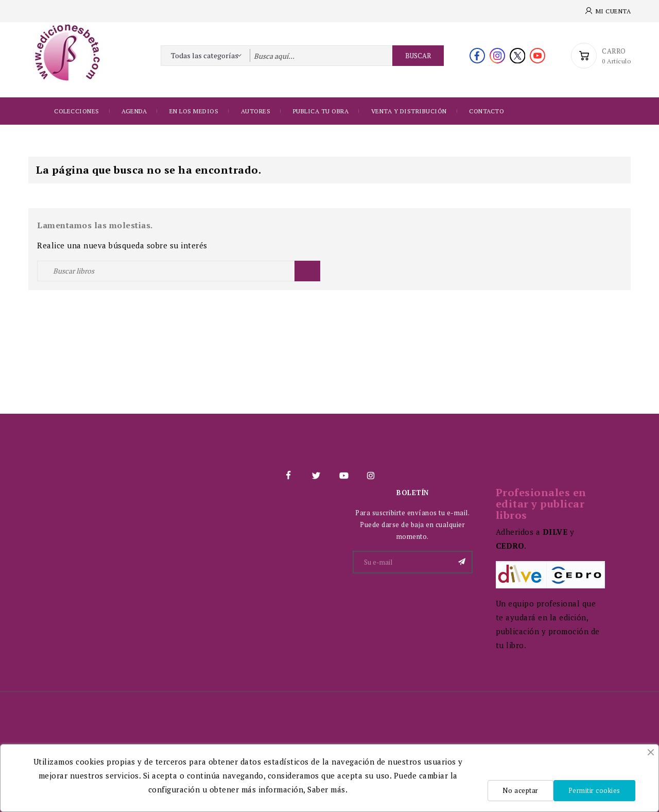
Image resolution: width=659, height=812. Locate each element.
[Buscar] (179, 271)
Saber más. (327, 789)
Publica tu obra (321, 111)
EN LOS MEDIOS (194, 111)
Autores (256, 111)
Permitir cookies (594, 790)
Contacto (487, 111)
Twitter (316, 476)
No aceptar (520, 790)
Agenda (134, 111)
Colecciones (77, 111)
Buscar (418, 56)
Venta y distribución (409, 111)
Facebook (288, 476)
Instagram (371, 476)
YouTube (343, 476)
